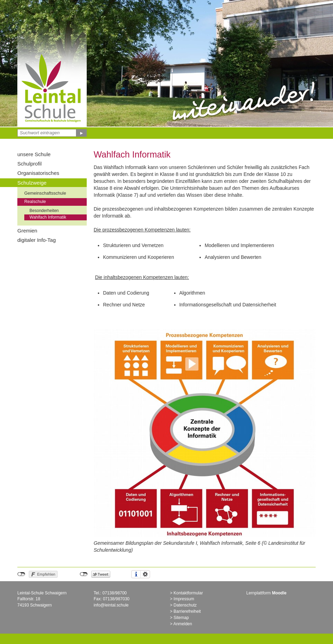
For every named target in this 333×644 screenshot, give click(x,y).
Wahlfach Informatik (48, 217)
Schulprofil (29, 164)
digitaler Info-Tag (37, 240)
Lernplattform (266, 593)
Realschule (35, 202)
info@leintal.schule (111, 605)
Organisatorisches (38, 173)
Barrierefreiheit (187, 611)
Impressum (184, 599)
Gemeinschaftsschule (45, 193)
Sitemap (181, 618)
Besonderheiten (44, 211)
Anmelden (183, 624)
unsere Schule (34, 154)
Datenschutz (185, 605)
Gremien (27, 231)
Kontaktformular (188, 593)
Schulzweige (32, 183)
